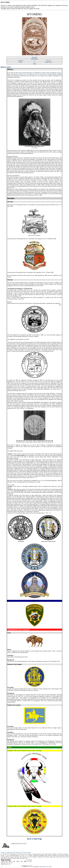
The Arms (21, 61)
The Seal (48, 61)
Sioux (45, 74)
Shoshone (50, 74)
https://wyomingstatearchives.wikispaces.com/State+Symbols (17, 853)
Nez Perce (40, 74)
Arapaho (59, 73)
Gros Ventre (30, 74)
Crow (25, 74)
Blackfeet (15, 74)
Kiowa (35, 74)
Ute (56, 74)
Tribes (35, 64)
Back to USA (6, 67)
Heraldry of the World (46, 867)
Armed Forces (48, 62)
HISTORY (34, 57)
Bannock (10, 74)
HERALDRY (35, 59)
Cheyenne (21, 74)
